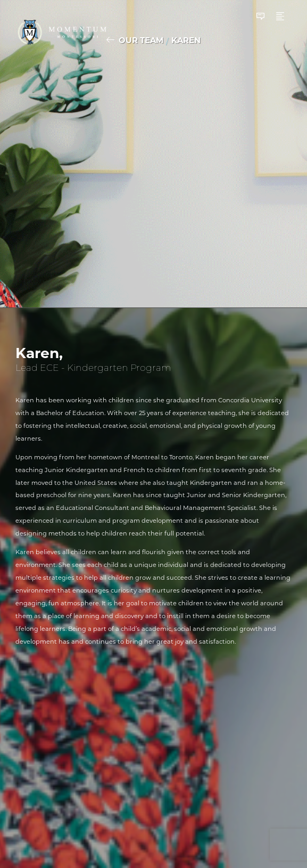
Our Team (141, 40)
